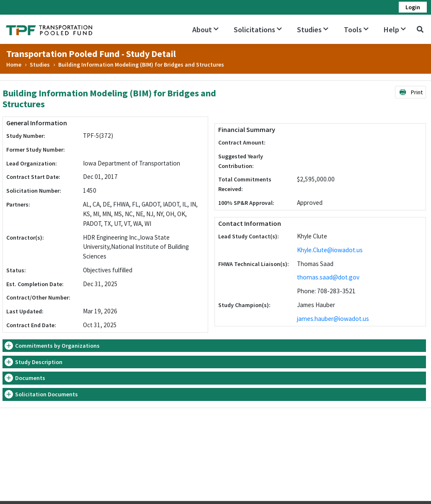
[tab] (214, 346)
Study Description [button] (39, 362)
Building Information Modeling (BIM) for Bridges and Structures (141, 65)
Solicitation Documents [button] (46, 394)
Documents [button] (30, 378)
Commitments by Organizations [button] (57, 346)
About (205, 30)
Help (395, 30)
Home (14, 65)
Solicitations (258, 30)
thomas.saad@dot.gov (328, 277)
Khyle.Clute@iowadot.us (330, 250)
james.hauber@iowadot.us (333, 319)
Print (411, 92)
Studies (313, 30)
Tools (356, 30)
